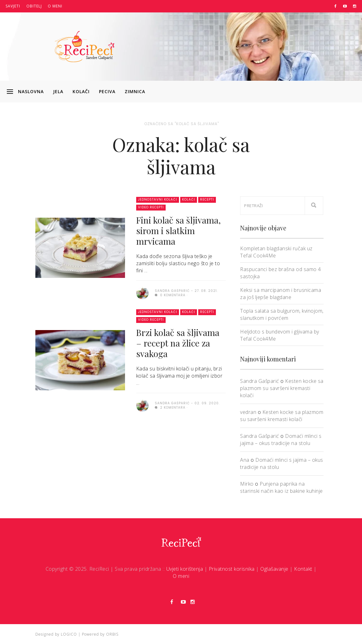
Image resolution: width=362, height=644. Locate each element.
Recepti (207, 200)
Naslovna (31, 91)
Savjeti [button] (13, 6)
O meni (55, 6)
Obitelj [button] (34, 6)
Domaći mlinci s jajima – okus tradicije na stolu (281, 440)
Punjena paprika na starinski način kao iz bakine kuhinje (282, 487)
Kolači (81, 91)
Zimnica (135, 91)
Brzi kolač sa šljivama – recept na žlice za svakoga (178, 343)
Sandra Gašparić (260, 381)
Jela (58, 91)
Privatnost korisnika (232, 569)
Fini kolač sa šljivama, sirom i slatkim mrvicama (179, 231)
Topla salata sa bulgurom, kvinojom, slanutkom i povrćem (282, 314)
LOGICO (69, 634)
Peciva (107, 91)
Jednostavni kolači (158, 200)
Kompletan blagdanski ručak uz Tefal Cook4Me (276, 252)
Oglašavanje (274, 569)
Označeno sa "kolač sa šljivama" (182, 124)
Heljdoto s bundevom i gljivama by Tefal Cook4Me (280, 335)
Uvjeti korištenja (185, 569)
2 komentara (170, 408)
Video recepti (151, 207)
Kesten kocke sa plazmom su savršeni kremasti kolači (282, 388)
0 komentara (170, 295)
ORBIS (112, 634)
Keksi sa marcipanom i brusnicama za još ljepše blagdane (281, 294)
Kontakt (303, 569)
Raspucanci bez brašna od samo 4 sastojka (281, 273)
